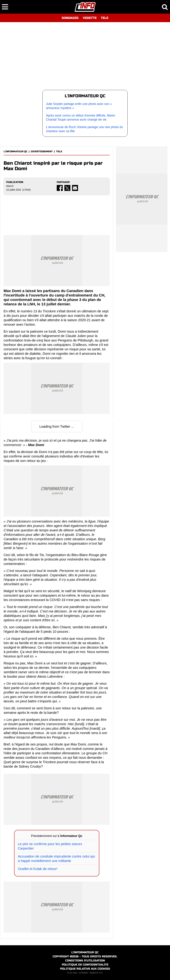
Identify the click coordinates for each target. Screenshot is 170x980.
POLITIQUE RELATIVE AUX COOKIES (85, 969)
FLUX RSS (72, 973)
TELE (105, 18)
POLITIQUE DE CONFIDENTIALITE (85, 965)
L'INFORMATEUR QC (16, 151)
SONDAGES (70, 18)
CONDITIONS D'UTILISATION (85, 960)
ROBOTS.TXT (96, 973)
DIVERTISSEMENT (42, 151)
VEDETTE (90, 18)
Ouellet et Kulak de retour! (38, 869)
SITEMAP (83, 973)
